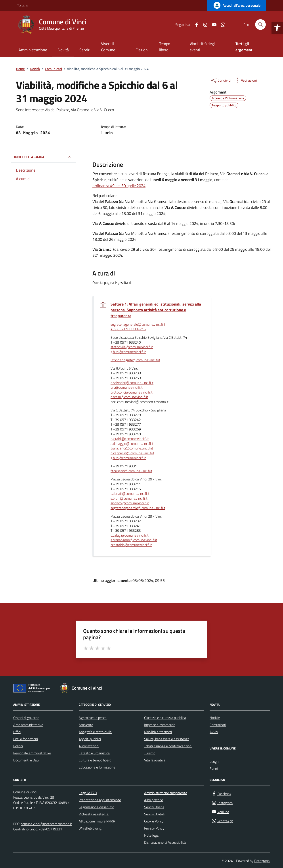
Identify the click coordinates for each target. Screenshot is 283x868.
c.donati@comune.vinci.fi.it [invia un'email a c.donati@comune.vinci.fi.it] (130, 494)
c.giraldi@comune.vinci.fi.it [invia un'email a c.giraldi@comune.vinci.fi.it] (130, 439)
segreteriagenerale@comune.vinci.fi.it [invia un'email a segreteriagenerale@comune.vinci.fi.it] (138, 325)
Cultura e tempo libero (95, 760)
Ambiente (86, 725)
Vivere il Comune (108, 47)
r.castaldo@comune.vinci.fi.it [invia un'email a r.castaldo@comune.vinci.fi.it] (131, 545)
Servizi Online (154, 807)
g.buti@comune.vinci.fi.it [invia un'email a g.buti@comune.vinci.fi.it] (128, 352)
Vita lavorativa (155, 760)
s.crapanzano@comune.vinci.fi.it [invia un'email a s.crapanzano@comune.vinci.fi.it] (134, 540)
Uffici (17, 732)
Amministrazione (33, 50)
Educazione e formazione (97, 767)
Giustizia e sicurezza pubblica (165, 718)
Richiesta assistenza (94, 814)
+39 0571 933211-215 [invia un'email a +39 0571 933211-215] (128, 329)
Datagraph (262, 861)
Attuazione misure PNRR (97, 821)
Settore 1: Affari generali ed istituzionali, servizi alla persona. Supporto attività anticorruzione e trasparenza (156, 310)
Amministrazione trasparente (166, 793)
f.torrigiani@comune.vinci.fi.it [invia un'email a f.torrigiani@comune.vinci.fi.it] (131, 471)
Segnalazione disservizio (96, 807)
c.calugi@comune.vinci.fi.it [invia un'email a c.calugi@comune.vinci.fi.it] (130, 535)
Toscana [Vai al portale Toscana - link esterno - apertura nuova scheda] (22, 5)
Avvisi (214, 732)
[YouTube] (212, 25)
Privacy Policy (154, 828)
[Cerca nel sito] (260, 25)
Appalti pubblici (90, 739)
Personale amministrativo (32, 753)
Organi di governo (26, 718)
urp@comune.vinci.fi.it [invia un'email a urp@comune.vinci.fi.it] (127, 388)
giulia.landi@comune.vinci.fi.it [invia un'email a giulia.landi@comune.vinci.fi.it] (132, 448)
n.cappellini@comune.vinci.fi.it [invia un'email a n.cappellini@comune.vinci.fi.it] (132, 453)
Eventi (214, 769)
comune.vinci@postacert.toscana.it (46, 824)
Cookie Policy (154, 821)
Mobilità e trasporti (158, 732)
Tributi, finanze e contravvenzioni (168, 746)
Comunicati (218, 725)
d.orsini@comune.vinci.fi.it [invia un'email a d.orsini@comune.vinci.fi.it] (129, 397)
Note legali (152, 835)
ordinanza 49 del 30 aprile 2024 (119, 186)
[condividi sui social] (221, 80)
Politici (18, 746)
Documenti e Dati (26, 760)
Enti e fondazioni (26, 739)
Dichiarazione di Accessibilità (165, 842)
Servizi (85, 50)
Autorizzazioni (89, 746)
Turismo (150, 753)
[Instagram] (204, 25)
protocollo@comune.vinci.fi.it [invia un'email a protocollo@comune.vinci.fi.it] (132, 392)
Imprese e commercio (160, 725)
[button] (277, 28)
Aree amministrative (28, 725)
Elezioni (142, 50)
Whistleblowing (90, 828)
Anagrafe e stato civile (95, 732)
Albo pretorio (154, 800)
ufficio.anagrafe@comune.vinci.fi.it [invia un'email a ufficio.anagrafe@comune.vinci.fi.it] (135, 360)
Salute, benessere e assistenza (167, 739)
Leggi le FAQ (88, 793)
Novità (63, 50)
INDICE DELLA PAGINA (43, 157)
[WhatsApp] (221, 25)
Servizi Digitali (154, 814)
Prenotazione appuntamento (100, 800)
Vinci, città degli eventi (203, 47)
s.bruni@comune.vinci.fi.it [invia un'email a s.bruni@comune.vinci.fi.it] (129, 499)
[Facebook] (195, 25)
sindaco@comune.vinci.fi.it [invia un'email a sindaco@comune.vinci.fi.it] (130, 503)
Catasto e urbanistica (94, 753)
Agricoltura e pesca (93, 718)
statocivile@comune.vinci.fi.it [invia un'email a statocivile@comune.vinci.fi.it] (132, 347)
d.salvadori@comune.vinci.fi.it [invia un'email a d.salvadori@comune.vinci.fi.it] (132, 383)
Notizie (215, 718)
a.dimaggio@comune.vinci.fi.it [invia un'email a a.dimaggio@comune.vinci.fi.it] (132, 444)
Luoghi (214, 761)
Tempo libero (165, 47)
